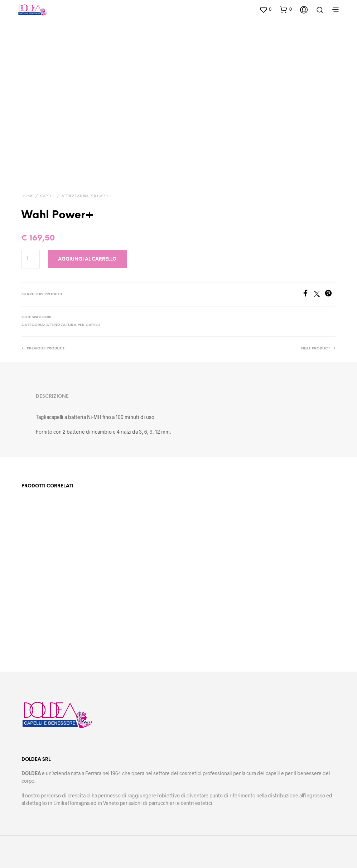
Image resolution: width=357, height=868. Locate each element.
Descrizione (52, 397)
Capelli (47, 196)
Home (27, 196)
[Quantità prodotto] (31, 259)
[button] (265, 9)
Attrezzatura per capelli (86, 196)
